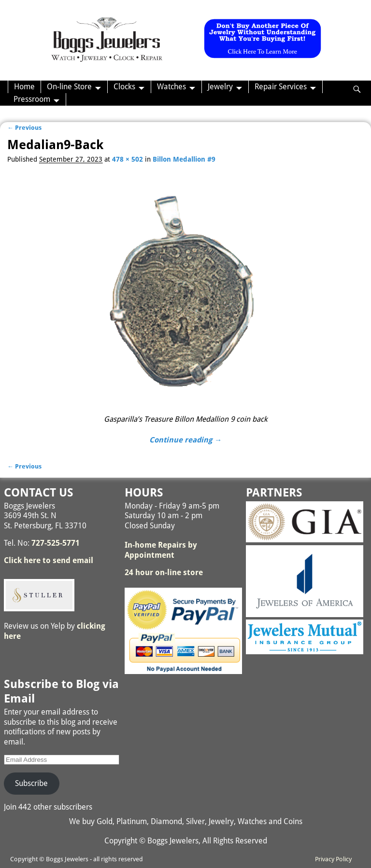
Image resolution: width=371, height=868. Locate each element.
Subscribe (31, 783)
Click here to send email (49, 560)
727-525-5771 (56, 543)
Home (24, 87)
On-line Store (69, 87)
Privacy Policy (333, 859)
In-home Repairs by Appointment (161, 550)
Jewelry (220, 87)
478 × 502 (128, 159)
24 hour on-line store (164, 572)
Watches (171, 87)
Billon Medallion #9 (184, 159)
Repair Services (281, 87)
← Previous (24, 128)
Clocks (124, 87)
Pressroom (32, 99)
